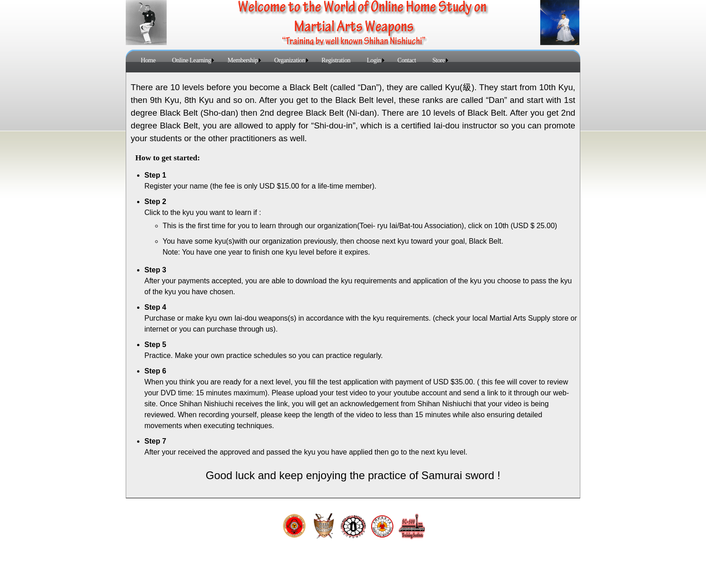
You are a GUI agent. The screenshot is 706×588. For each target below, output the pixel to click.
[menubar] (293, 60)
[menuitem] (148, 60)
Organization (290, 60)
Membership (243, 60)
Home (148, 60)
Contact (407, 60)
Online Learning (192, 60)
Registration (336, 60)
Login (374, 60)
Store (438, 60)
